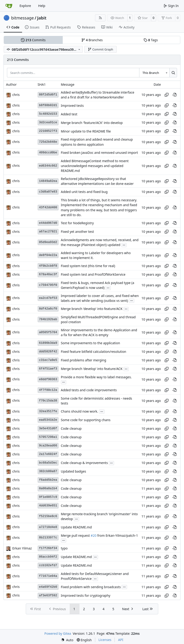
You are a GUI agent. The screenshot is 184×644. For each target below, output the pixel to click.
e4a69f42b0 (48, 587)
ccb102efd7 (48, 565)
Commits (33, 40)
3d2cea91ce (48, 122)
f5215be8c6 (48, 516)
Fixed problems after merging (84, 360)
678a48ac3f (48, 274)
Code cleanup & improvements (84, 463)
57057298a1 (48, 437)
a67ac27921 (48, 232)
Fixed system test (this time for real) (88, 266)
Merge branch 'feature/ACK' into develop (92, 123)
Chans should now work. (80, 412)
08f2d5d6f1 (48, 95)
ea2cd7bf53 (48, 298)
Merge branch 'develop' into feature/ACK (92, 309)
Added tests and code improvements (89, 390)
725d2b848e (48, 142)
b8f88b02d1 (48, 105)
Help (42, 6)
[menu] (67, 640)
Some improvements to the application (90, 343)
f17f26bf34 (48, 548)
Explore (25, 6)
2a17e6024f (48, 454)
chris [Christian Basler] (16, 95)
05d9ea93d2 (48, 242)
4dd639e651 (48, 506)
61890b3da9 (48, 343)
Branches (92, 40)
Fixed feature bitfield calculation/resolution (94, 352)
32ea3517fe (48, 411)
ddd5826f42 (48, 352)
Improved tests (72, 106)
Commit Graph (100, 49)
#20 (94, 535)
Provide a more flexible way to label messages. (96, 377)
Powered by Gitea (58, 633)
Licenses (105, 640)
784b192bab (48, 319)
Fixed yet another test (77, 232)
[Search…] (173, 73)
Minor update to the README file (86, 131)
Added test (69, 114)
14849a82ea (48, 181)
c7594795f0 (48, 285)
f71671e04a (48, 576)
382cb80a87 (48, 471)
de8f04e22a (48, 255)
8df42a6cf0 (48, 309)
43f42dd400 (48, 207)
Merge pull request (76, 535)
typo (64, 548)
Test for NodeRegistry (77, 223)
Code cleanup (71, 429)
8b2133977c (48, 538)
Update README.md (76, 527)
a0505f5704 (48, 332)
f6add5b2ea (48, 480)
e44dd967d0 (48, 223)
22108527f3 (48, 131)
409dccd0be (48, 153)
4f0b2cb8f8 (48, 266)
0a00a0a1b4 (48, 488)
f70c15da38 (48, 401)
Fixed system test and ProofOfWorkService (93, 275)
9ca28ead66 (48, 446)
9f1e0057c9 (48, 497)
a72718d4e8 (48, 527)
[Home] (9, 6)
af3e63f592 (48, 595)
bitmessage (23, 18)
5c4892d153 (48, 114)
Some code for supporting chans (86, 420)
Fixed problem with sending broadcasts (91, 587)
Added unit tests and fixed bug (84, 192)
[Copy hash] (167, 95)
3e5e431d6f (48, 428)
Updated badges (74, 472)
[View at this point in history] (174, 95)
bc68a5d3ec (48, 463)
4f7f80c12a (48, 390)
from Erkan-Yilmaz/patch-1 (117, 535)
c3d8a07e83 (48, 192)
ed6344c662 (48, 166)
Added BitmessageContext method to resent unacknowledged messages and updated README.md (95, 166)
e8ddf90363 (48, 379)
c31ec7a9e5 (48, 360)
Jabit (42, 18)
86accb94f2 (48, 557)
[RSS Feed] (100, 18)
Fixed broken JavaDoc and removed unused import (99, 153)
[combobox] (154, 73)
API (121, 640)
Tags (151, 40)
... (124, 245)
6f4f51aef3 (48, 369)
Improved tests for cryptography (86, 595)
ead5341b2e (48, 420)
